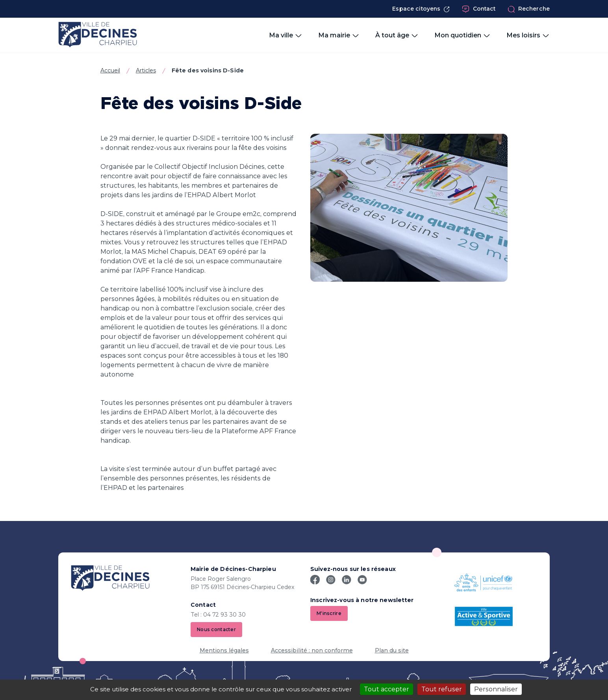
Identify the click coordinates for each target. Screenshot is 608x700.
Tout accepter (386, 689)
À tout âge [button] (397, 35)
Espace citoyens (421, 9)
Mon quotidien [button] (462, 35)
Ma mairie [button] (339, 35)
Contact (479, 9)
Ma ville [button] (286, 35)
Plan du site (392, 650)
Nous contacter (216, 629)
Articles (146, 70)
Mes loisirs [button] (528, 35)
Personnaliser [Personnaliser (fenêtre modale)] (496, 689)
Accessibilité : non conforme (312, 650)
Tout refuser (442, 689)
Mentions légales (224, 650)
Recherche (529, 9)
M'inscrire (329, 613)
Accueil (110, 70)
